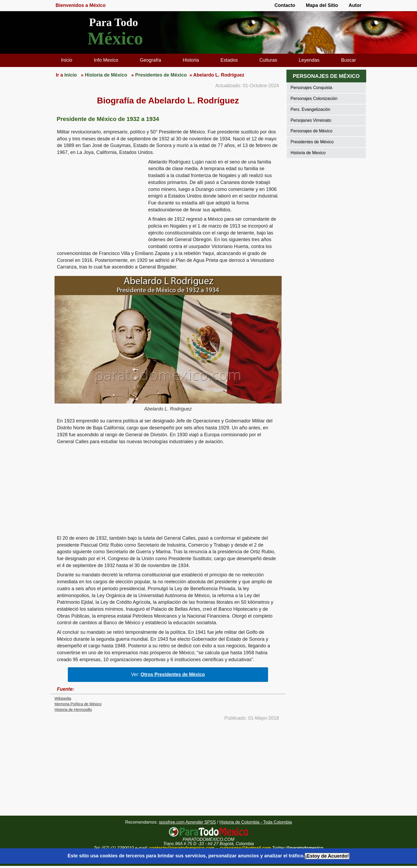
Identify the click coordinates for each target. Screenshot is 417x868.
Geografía (151, 60)
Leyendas (309, 60)
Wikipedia (63, 698)
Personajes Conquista (312, 88)
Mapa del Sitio (322, 5)
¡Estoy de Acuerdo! (327, 856)
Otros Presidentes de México (173, 674)
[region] (99, 200)
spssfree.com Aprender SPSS (187, 822)
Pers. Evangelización (310, 109)
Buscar (348, 60)
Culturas (268, 60)
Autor (355, 5)
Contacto (285, 5)
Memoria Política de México (78, 704)
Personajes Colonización (314, 98)
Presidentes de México (312, 142)
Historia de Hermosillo (73, 710)
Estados (229, 60)
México (115, 38)
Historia (191, 60)
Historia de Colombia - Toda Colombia (256, 822)
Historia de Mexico (308, 153)
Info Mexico (106, 60)
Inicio (67, 60)
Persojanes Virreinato (311, 120)
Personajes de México (312, 131)
